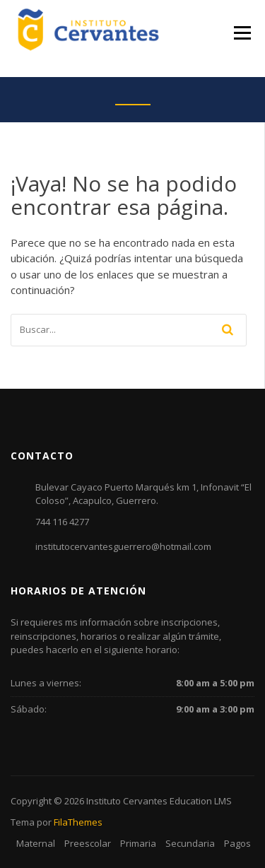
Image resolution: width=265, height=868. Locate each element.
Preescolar (88, 843)
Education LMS (201, 801)
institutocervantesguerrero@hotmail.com (123, 546)
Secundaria (190, 843)
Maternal (36, 843)
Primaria (138, 843)
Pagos (237, 843)
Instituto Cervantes (127, 801)
